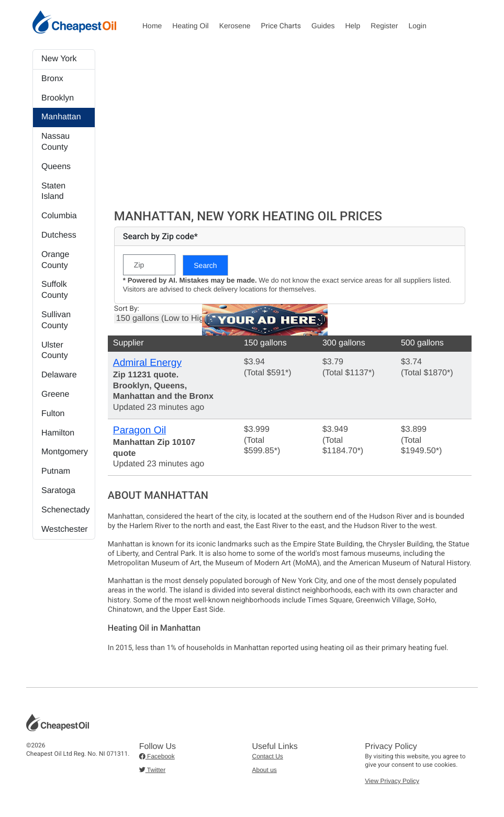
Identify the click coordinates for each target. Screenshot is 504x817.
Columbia (59, 216)
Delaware (59, 375)
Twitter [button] (152, 770)
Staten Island (53, 192)
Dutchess (59, 235)
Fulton (53, 414)
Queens (56, 167)
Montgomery (65, 452)
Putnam (56, 471)
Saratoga (58, 491)
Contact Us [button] (268, 756)
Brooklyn (58, 98)
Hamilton (58, 433)
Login (417, 26)
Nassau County (55, 142)
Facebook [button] (157, 756)
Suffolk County (55, 290)
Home (152, 26)
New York (59, 59)
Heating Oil (190, 26)
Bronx (52, 79)
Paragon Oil (139, 430)
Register (384, 26)
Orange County (55, 260)
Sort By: (127, 309)
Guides (323, 26)
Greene (55, 394)
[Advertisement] (290, 128)
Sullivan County (56, 320)
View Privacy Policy (392, 781)
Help (352, 26)
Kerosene (235, 26)
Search (205, 265)
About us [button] (265, 770)
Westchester (65, 529)
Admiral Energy (147, 363)
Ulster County (55, 351)
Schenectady (66, 510)
